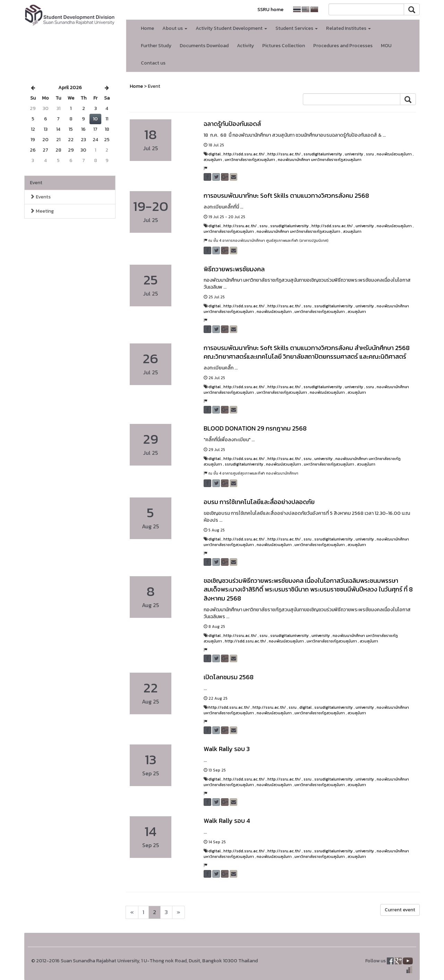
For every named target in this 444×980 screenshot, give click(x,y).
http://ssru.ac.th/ (284, 154)
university (354, 154)
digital (215, 154)
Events (40, 197)
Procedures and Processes (343, 46)
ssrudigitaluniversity (323, 154)
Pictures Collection (284, 46)
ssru (370, 154)
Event (36, 183)
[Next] (132, 912)
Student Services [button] (297, 28)
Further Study (156, 46)
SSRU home (270, 10)
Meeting (42, 211)
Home (147, 28)
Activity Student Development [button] (231, 28)
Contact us (153, 63)
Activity (245, 46)
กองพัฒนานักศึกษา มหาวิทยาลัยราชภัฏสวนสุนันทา (320, 160)
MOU (386, 46)
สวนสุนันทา (213, 160)
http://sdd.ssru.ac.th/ (244, 154)
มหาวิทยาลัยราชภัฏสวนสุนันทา (250, 160)
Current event (400, 910)
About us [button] (175, 28)
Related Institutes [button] (348, 28)
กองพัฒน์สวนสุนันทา (394, 154)
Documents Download (204, 46)
